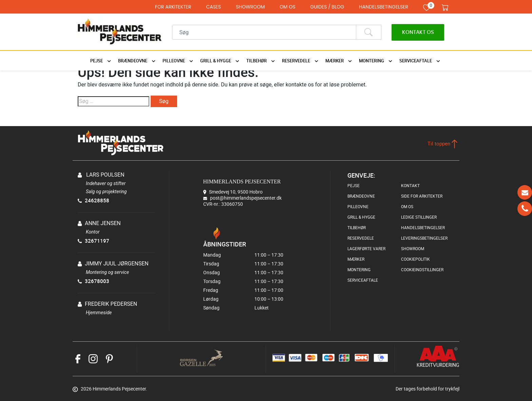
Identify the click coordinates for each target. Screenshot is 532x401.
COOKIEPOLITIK (415, 259)
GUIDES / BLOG (327, 7)
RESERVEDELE (361, 238)
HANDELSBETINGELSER (384, 7)
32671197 (93, 241)
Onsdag (250, 272)
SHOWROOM (250, 7)
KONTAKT (410, 185)
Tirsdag (250, 264)
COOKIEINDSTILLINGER (422, 269)
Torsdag (250, 281)
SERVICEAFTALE (363, 280)
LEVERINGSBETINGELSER (424, 238)
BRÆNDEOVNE (361, 196)
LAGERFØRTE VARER (366, 248)
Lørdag (250, 299)
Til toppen (443, 143)
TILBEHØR (357, 227)
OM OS (287, 7)
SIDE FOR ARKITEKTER (422, 196)
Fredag (250, 290)
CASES (213, 7)
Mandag (250, 255)
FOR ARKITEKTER (173, 7)
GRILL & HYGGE (361, 217)
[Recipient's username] (264, 32)
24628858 (93, 200)
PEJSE (354, 185)
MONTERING (359, 269)
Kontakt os (418, 32)
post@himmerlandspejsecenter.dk (246, 198)
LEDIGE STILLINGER (419, 217)
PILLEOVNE (358, 206)
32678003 (93, 281)
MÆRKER (356, 259)
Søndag (250, 308)
